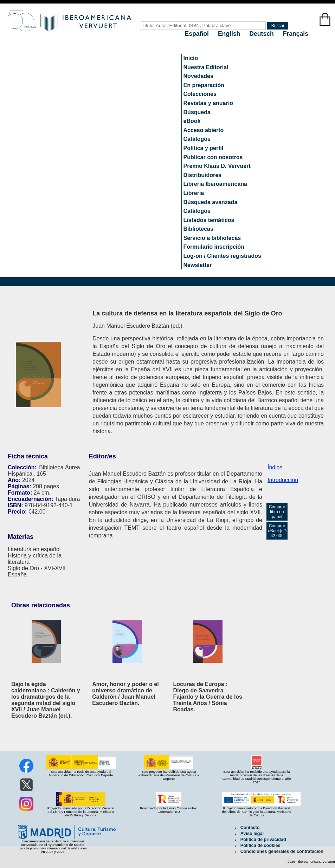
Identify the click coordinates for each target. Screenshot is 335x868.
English (230, 34)
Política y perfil (204, 148)
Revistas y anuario (208, 103)
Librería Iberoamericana (215, 184)
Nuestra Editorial (206, 67)
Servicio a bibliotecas (212, 238)
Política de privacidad (263, 840)
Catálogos (197, 139)
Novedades (198, 76)
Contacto (250, 828)
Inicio (191, 58)
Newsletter (198, 265)
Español (198, 34)
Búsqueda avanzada (211, 202)
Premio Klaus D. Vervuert (217, 166)
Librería (194, 193)
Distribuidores (202, 175)
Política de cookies (260, 846)
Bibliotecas (198, 229)
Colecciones (200, 94)
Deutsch (262, 34)
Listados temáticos (209, 220)
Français (296, 34)
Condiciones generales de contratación (282, 851)
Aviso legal (252, 834)
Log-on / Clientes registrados (222, 256)
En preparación (204, 85)
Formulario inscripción (214, 247)
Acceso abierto (204, 130)
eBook (192, 121)
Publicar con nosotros (213, 157)
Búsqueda (197, 112)
